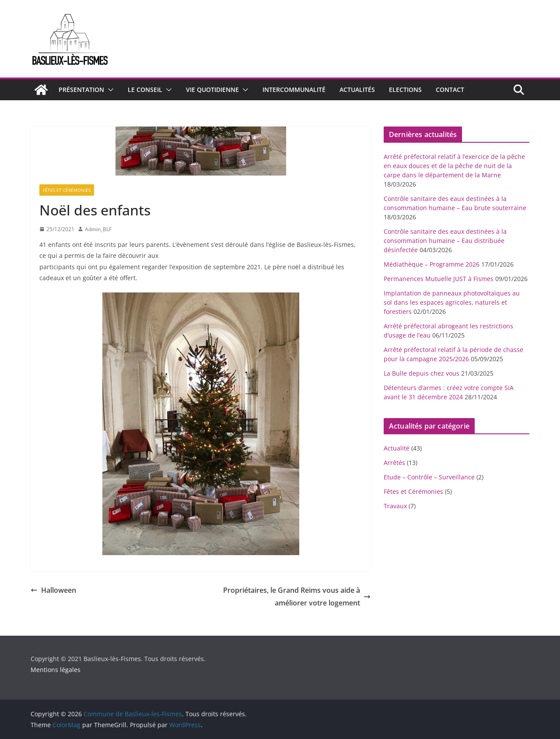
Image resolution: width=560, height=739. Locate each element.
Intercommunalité (294, 90)
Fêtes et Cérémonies (67, 190)
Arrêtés (394, 463)
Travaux (395, 506)
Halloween (53, 590)
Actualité (397, 448)
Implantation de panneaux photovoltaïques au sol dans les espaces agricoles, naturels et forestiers (452, 302)
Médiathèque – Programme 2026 (432, 264)
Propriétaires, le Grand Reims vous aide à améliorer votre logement (297, 596)
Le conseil (145, 90)
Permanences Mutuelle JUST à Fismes (439, 279)
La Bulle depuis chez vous (422, 373)
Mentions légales (56, 670)
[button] (109, 90)
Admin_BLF (98, 229)
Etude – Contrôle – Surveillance (429, 477)
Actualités (357, 90)
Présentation (81, 90)
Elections (405, 90)
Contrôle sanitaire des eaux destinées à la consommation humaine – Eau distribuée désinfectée (445, 241)
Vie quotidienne (212, 90)
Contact (450, 90)
